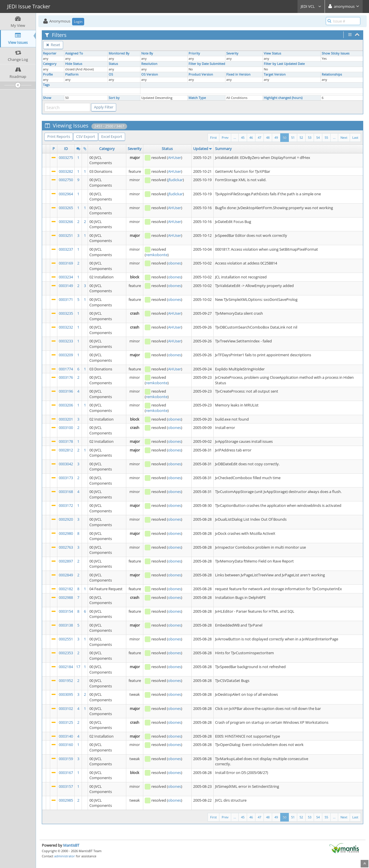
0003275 (66, 158)
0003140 (66, 736)
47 (259, 137)
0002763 (66, 547)
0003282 (66, 171)
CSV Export (86, 136)
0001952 (66, 680)
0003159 (66, 759)
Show (47, 98)
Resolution (149, 64)
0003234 (66, 277)
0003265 (66, 208)
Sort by (114, 98)
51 (293, 137)
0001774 (66, 369)
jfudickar (175, 180)
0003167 (66, 773)
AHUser (175, 158)
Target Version (275, 74)
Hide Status (74, 64)
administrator (65, 856)
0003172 (66, 505)
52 (301, 137)
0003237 (66, 249)
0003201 (66, 419)
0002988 (66, 597)
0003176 (66, 377)
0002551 (66, 639)
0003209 (66, 355)
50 (285, 137)
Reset (53, 45)
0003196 (66, 391)
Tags (46, 85)
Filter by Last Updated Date (284, 64)
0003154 (66, 611)
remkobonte (157, 255)
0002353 (66, 653)
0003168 (66, 492)
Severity (232, 53)
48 (268, 137)
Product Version (201, 74)
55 (326, 137)
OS (111, 74)
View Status (272, 53)
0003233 (66, 341)
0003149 (66, 286)
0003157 (66, 786)
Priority (194, 53)
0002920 (66, 519)
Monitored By (119, 53)
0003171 (66, 299)
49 (276, 137)
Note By (147, 53)
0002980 (66, 533)
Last (355, 137)
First (213, 137)
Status (113, 64)
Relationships (332, 74)
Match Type (197, 98)
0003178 (66, 441)
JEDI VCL (311, 6)
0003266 (66, 222)
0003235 (66, 313)
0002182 (66, 589)
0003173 (66, 478)
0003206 (66, 405)
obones (175, 263)
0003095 (66, 694)
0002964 (66, 194)
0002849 (66, 575)
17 (78, 667)
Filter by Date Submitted (207, 64)
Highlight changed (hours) (283, 98)
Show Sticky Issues (336, 53)
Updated (201, 149)
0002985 (66, 800)
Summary (223, 149)
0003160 (66, 745)
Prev (225, 137)
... (334, 137)
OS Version (150, 74)
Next (344, 137)
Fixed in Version (238, 74)
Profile (48, 74)
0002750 (66, 180)
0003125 (66, 722)
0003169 (66, 263)
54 (318, 137)
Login (78, 21)
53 (310, 137)
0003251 (66, 235)
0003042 (66, 464)
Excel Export (112, 136)
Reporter (50, 53)
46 (251, 137)
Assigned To (74, 53)
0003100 (66, 428)
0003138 (66, 625)
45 (243, 137)
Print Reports (59, 136)
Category (50, 64)
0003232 (66, 327)
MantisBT (71, 845)
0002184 (66, 667)
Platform (72, 74)
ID (66, 149)
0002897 (66, 561)
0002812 (66, 450)
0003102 (66, 708)
